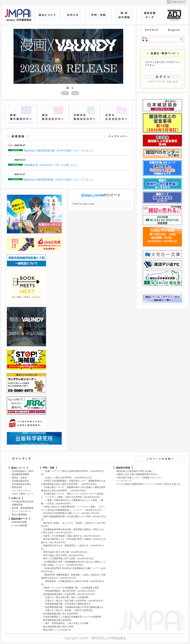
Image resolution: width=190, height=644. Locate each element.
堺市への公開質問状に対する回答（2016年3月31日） (69, 559)
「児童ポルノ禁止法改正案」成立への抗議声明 (66, 597)
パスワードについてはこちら (163, 81)
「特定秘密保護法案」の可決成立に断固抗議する (67, 604)
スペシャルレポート (21, 511)
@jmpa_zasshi (92, 195)
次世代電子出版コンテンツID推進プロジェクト (139, 478)
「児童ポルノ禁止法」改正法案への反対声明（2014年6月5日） (74, 601)
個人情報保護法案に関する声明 (58, 627)
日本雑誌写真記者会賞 (23, 502)
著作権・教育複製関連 (23, 508)
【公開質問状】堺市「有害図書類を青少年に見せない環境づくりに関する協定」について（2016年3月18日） (73, 564)
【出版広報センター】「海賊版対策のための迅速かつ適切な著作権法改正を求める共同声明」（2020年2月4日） (73, 489)
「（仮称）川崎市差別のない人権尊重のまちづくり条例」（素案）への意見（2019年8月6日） (72, 502)
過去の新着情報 (19, 515)
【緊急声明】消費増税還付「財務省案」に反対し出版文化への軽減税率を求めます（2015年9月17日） (73, 576)
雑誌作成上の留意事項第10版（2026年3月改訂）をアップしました (58, 151)
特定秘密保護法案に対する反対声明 (60, 614)
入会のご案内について (23, 494)
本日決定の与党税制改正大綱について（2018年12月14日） (72, 513)
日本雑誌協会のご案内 (23, 471)
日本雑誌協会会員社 (21, 484)
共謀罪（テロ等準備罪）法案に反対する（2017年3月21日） (72, 536)
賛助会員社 (17, 487)
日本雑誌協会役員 (20, 481)
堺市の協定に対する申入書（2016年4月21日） (66, 552)
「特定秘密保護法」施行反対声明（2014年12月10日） (70, 591)
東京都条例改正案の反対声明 (57, 620)
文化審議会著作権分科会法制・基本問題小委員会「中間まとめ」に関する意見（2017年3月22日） (73, 531)
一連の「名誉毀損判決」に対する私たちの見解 (66, 623)
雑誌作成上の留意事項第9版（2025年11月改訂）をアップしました (58, 180)
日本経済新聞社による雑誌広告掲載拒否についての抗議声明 (72, 617)
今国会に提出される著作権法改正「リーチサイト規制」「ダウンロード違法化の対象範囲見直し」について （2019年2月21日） (73, 508)
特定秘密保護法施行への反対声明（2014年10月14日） (70, 594)
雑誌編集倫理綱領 (20, 474)
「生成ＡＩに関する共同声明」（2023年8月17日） (68, 478)
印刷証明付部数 (19, 522)
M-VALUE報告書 (19, 526)
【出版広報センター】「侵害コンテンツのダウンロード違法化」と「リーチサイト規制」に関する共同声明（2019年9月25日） (73, 495)
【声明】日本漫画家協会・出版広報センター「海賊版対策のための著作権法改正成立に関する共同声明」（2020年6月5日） (73, 482)
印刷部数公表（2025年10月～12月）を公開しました (51, 165)
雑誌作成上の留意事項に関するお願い (135, 471)
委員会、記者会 (19, 478)
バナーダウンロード (21, 491)
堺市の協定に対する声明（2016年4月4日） (64, 555)
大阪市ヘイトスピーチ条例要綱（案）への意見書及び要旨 (71, 588)
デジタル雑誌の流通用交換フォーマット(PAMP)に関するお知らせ (148, 484)
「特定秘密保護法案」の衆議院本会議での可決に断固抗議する (73, 607)
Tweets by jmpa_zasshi (83, 204)
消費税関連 (17, 505)
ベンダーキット (124, 481)
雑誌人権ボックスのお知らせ (57, 630)
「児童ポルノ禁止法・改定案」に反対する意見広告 (68, 610)
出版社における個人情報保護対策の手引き (137, 474)
